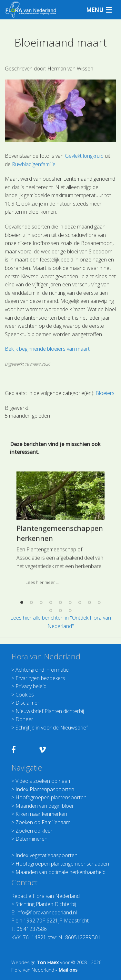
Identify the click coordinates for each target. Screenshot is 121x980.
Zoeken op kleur (34, 831)
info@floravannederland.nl (47, 912)
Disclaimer (27, 703)
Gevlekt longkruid (84, 156)
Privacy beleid (31, 686)
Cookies (25, 695)
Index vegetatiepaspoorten (46, 855)
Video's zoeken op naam (44, 781)
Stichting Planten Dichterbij (46, 904)
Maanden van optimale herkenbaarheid (60, 872)
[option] (60, 599)
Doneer (24, 719)
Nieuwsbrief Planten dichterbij (50, 711)
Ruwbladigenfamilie (34, 164)
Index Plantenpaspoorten (45, 789)
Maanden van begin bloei (44, 806)
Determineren (31, 839)
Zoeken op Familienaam (43, 822)
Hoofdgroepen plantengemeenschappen (62, 864)
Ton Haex (48, 962)
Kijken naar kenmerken (41, 814)
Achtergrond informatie (42, 670)
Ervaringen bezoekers (40, 678)
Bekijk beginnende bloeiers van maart (47, 349)
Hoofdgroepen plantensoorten (51, 797)
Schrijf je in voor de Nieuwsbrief (52, 728)
